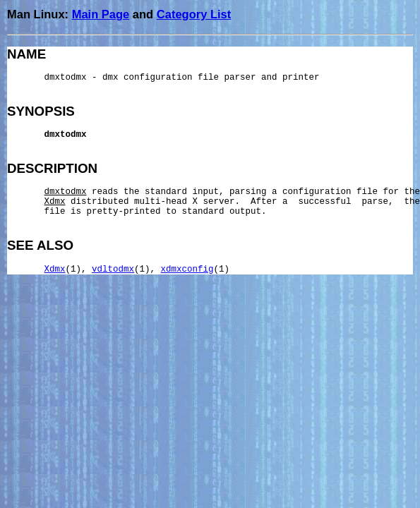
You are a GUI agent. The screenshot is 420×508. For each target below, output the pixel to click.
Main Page (101, 14)
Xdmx (55, 270)
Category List (194, 14)
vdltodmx (113, 270)
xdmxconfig (187, 270)
